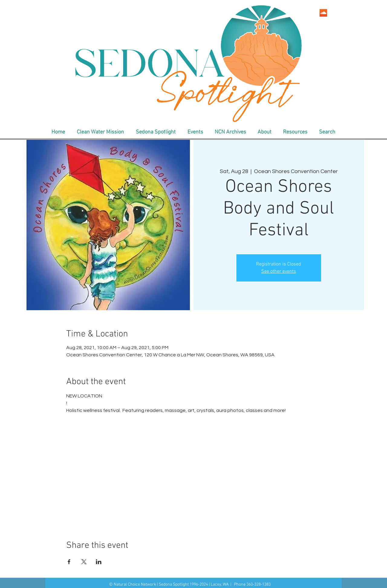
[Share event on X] (84, 562)
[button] (100, 132)
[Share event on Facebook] (69, 562)
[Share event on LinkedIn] (99, 562)
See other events (279, 272)
